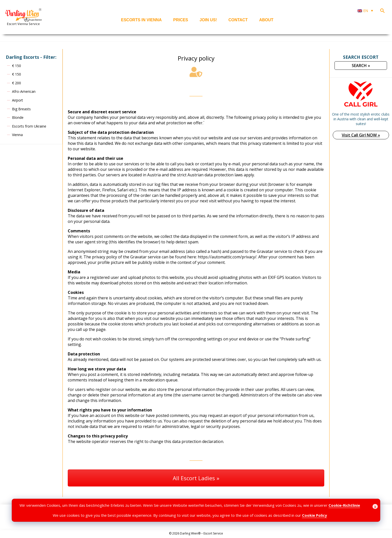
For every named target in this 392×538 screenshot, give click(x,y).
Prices (181, 20)
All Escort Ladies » (196, 478)
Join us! (208, 20)
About (266, 20)
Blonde (18, 117)
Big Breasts (21, 109)
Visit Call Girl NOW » (361, 135)
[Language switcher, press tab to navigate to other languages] (365, 11)
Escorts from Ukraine (29, 126)
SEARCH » (361, 66)
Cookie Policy (314, 515)
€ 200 (16, 83)
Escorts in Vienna (141, 20)
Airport (17, 100)
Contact (238, 20)
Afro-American (24, 91)
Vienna (17, 135)
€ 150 (16, 66)
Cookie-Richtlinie (344, 505)
